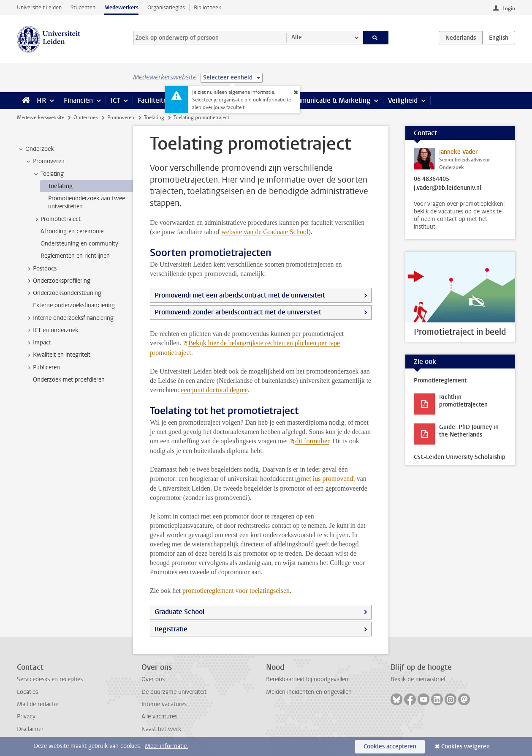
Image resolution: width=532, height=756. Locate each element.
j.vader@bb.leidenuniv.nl (448, 188)
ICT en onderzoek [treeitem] (52, 330)
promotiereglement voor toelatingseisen (236, 591)
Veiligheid (403, 100)
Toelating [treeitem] (48, 174)
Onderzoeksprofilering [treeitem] (58, 281)
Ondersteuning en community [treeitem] (79, 244)
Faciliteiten (154, 100)
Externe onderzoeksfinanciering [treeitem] (74, 305)
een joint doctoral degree (214, 390)
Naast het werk (161, 729)
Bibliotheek (208, 7)
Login (509, 8)
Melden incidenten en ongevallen (309, 692)
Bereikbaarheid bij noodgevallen (307, 679)
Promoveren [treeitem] (45, 161)
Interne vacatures (164, 704)
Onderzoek (86, 117)
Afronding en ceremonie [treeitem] (72, 231)
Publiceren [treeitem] (42, 368)
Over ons (153, 679)
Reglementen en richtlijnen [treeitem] (75, 256)
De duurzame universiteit (174, 692)
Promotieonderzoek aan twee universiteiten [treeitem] (87, 202)
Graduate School (179, 612)
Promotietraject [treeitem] (57, 219)
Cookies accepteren (390, 746)
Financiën (78, 100)
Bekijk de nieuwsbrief (418, 679)
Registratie (171, 629)
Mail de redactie (38, 704)
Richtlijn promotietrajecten (463, 401)
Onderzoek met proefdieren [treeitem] (69, 380)
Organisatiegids (166, 7)
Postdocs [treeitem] (41, 269)
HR (41, 100)
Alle (297, 37)
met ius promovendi (328, 479)
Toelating (154, 117)
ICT (115, 100)
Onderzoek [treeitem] (35, 149)
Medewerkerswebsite (41, 117)
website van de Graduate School (265, 232)
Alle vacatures (159, 716)
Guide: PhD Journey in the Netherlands (469, 431)
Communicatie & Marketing (329, 100)
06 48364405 (432, 179)
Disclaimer (30, 729)
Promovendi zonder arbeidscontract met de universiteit (238, 312)
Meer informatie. (167, 746)
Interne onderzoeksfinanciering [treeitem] (69, 318)
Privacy (26, 716)
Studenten (83, 7)
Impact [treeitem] (38, 343)
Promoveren (121, 117)
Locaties (27, 692)
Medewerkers (121, 7)
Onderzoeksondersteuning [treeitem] (63, 293)
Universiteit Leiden (39, 7)
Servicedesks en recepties (50, 679)
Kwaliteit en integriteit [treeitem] (58, 355)
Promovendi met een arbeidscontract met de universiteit (240, 295)
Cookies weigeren (465, 746)
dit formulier (312, 441)
